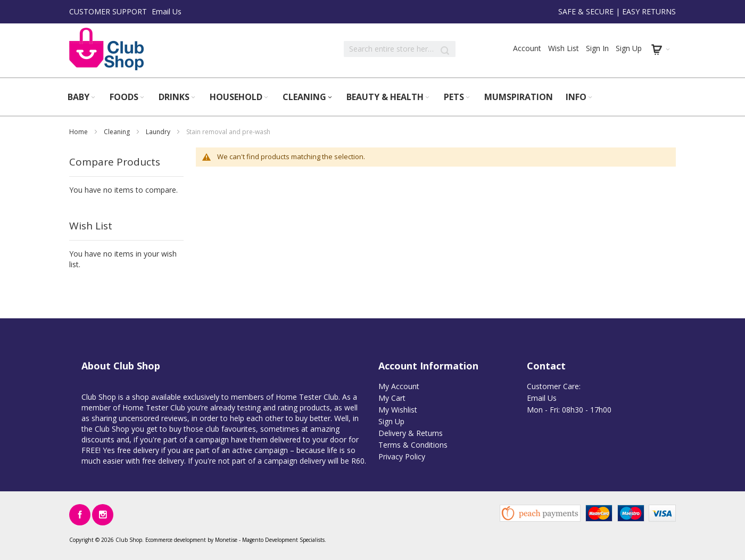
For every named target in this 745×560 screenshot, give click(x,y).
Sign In (597, 48)
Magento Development (270, 540)
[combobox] (400, 49)
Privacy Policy (402, 456)
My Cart (392, 398)
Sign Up (629, 48)
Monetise (226, 540)
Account (527, 48)
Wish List (564, 48)
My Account (399, 386)
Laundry (159, 132)
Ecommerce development (176, 540)
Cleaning (118, 132)
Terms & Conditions (413, 445)
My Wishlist (398, 410)
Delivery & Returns (411, 433)
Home (79, 132)
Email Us (167, 11)
